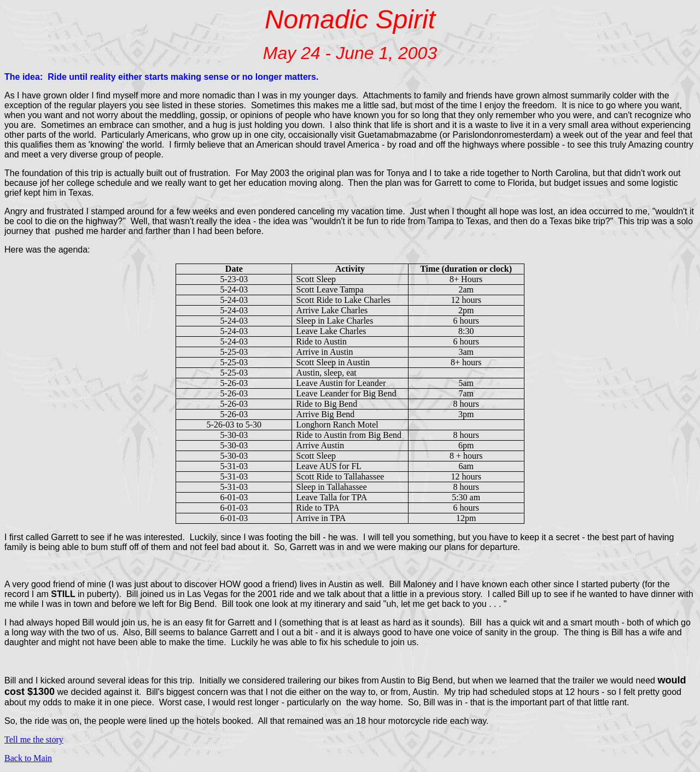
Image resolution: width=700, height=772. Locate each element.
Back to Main (28, 758)
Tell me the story (34, 739)
